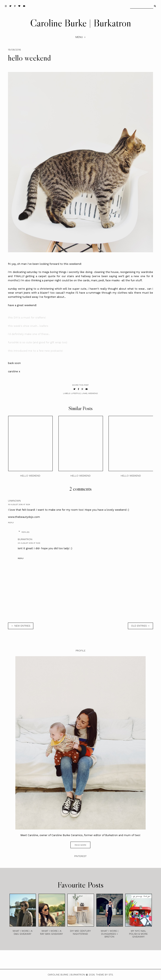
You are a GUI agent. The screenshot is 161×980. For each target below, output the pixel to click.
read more (80, 845)
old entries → (140, 626)
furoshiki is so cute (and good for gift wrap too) (38, 342)
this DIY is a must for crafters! (27, 318)
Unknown (14, 501)
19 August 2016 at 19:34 (19, 504)
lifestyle (76, 393)
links (84, 393)
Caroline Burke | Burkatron (81, 23)
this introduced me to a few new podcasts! (36, 351)
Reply (11, 523)
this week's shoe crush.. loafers (28, 326)
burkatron (25, 539)
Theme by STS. (105, 975)
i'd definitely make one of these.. (29, 334)
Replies (25, 532)
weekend (93, 393)
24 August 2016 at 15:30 (29, 543)
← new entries (21, 626)
